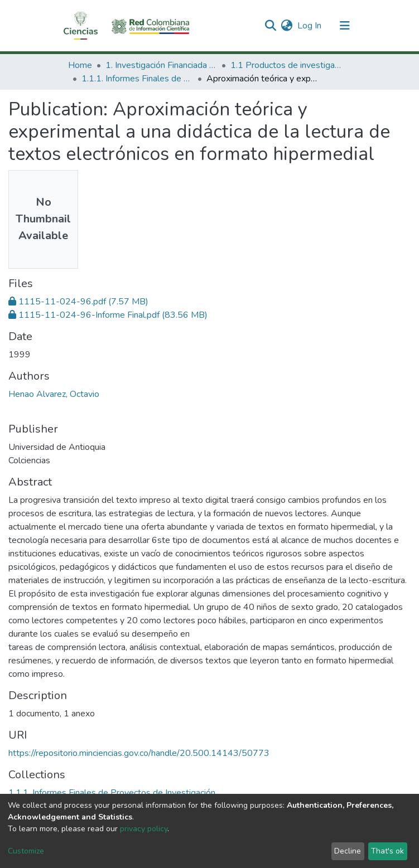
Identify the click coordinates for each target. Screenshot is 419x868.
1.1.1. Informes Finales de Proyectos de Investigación (137, 79)
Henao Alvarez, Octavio (54, 394)
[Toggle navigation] (345, 26)
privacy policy (144, 829)
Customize (26, 851)
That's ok (387, 851)
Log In (310, 26)
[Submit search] (271, 26)
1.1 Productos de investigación (286, 65)
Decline (348, 851)
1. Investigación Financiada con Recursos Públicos (161, 65)
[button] (287, 26)
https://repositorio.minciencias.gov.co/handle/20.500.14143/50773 (139, 753)
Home (80, 65)
